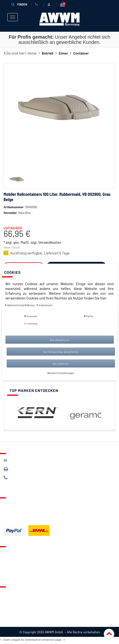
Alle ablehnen (61, 363)
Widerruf (11, 614)
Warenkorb (12, 567)
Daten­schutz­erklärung (20, 305)
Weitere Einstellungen (61, 373)
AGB (7, 607)
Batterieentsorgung (19, 518)
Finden (19, 4)
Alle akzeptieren (59, 340)
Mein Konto (12, 574)
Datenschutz (13, 600)
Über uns (11, 593)
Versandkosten (50, 242)
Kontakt (10, 553)
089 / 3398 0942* (22, 469)
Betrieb (48, 53)
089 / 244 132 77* (21, 478)
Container (81, 53)
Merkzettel (12, 560)
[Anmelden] (50, 5)
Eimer (63, 53)
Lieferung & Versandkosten (25, 504)
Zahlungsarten (15, 511)
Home (32, 53)
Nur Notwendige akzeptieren (61, 351)
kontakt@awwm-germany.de (29, 460)
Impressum (12, 621)
